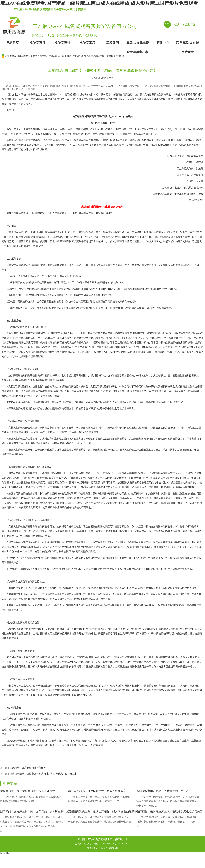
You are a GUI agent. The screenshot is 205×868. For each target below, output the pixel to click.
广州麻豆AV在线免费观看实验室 (21, 56)
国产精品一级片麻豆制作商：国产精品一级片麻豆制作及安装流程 (40, 811)
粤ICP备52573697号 (97, 848)
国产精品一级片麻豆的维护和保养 (28, 768)
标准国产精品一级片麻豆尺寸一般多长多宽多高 (97, 791)
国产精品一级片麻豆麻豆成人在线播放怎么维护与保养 (170, 811)
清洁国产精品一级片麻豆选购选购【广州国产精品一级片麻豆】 (43, 774)
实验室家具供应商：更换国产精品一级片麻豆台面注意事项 (104, 811)
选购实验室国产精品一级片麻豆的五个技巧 (163, 791)
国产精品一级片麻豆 (50, 56)
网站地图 (113, 848)
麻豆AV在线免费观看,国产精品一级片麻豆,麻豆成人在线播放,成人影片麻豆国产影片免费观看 (99, 3)
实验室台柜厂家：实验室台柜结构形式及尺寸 (28, 791)
